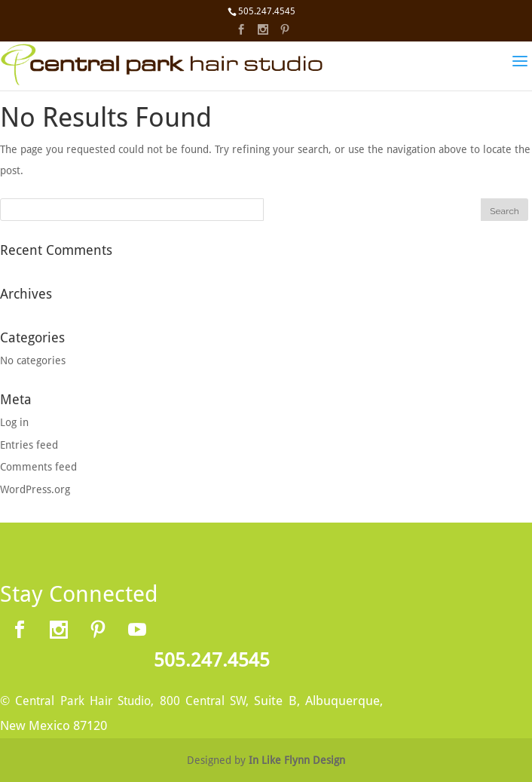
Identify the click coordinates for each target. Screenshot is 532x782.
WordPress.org (35, 489)
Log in (14, 422)
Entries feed (29, 445)
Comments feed (38, 467)
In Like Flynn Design (297, 760)
